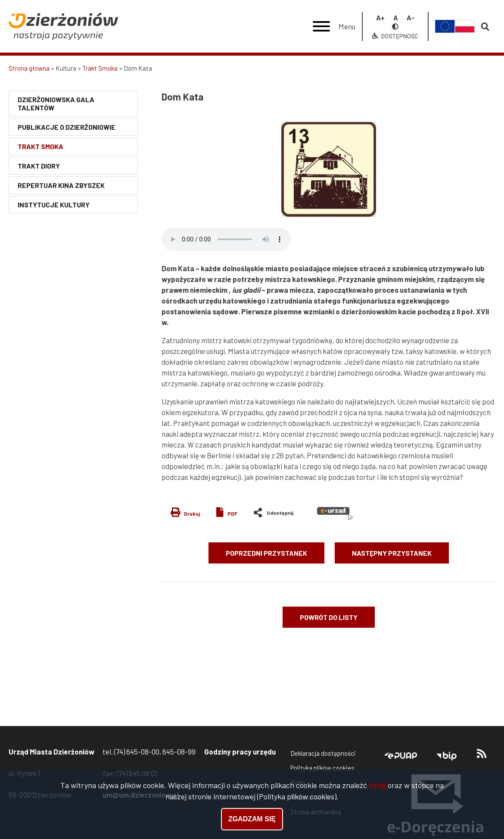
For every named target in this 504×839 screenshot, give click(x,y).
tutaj (377, 785)
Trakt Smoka (100, 68)
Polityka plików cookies (322, 768)
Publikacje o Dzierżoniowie (67, 127)
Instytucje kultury (54, 205)
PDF (232, 513)
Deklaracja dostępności (323, 753)
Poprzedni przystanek (266, 553)
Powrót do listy (329, 617)
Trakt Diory (39, 166)
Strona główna (29, 68)
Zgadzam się (252, 819)
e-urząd (335, 513)
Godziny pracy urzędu (240, 751)
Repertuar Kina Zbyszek (61, 185)
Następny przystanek (392, 553)
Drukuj (192, 513)
